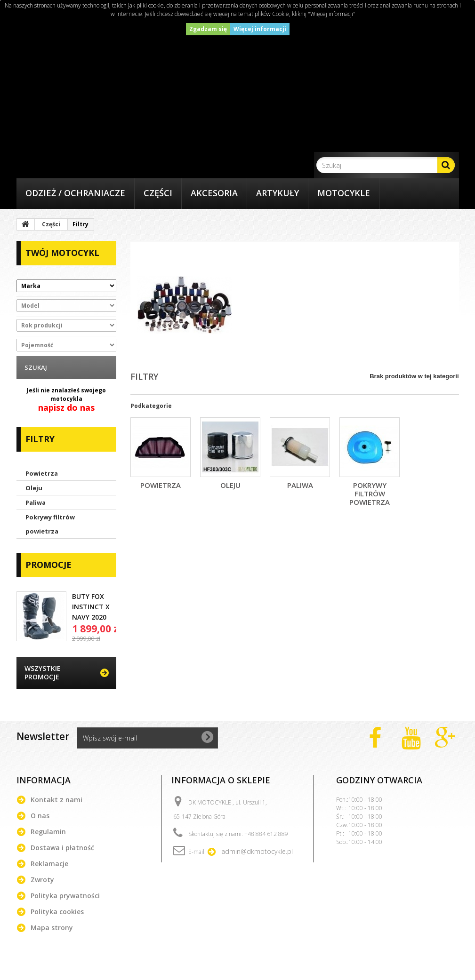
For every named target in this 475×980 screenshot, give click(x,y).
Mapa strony (52, 928)
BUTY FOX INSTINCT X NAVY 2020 (91, 607)
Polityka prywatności (65, 896)
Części (158, 193)
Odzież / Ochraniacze (75, 193)
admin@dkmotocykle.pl (257, 851)
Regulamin (48, 832)
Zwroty (42, 880)
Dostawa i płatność (62, 848)
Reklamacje (49, 864)
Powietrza (42, 473)
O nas (40, 816)
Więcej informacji (260, 29)
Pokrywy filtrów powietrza (50, 524)
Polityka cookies (57, 912)
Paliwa (36, 502)
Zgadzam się (208, 29)
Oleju (34, 488)
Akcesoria (214, 193)
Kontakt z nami (56, 800)
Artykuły (278, 193)
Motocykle (344, 193)
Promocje (48, 565)
